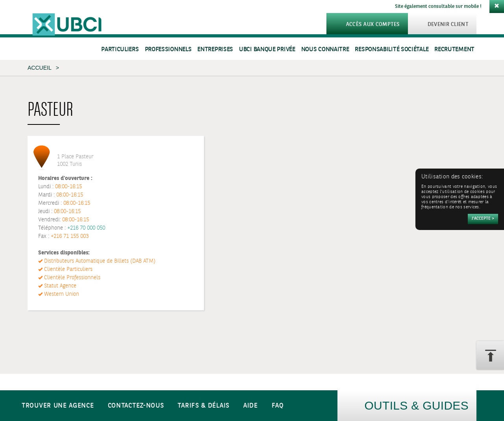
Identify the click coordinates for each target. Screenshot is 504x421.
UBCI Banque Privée (267, 49)
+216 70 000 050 (86, 228)
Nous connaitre (325, 49)
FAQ (278, 406)
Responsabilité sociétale (392, 49)
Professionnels (168, 49)
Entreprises (215, 49)
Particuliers (120, 49)
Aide (251, 406)
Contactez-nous (136, 406)
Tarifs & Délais (204, 406)
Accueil (39, 68)
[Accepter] (483, 219)
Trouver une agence (58, 406)
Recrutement (454, 49)
